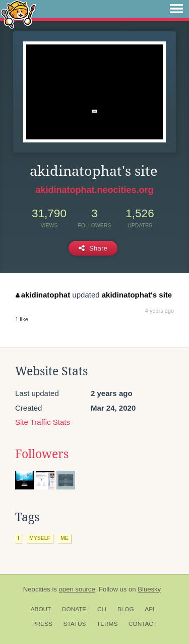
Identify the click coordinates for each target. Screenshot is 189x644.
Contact (143, 624)
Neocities (37, 589)
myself (40, 538)
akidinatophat (43, 295)
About (41, 609)
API (149, 609)
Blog (126, 609)
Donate (74, 609)
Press (42, 624)
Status (75, 624)
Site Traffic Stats (43, 422)
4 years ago (160, 311)
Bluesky (149, 589)
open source (77, 589)
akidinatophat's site (137, 295)
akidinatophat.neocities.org (94, 190)
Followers (42, 454)
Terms (107, 624)
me (65, 538)
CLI (102, 609)
